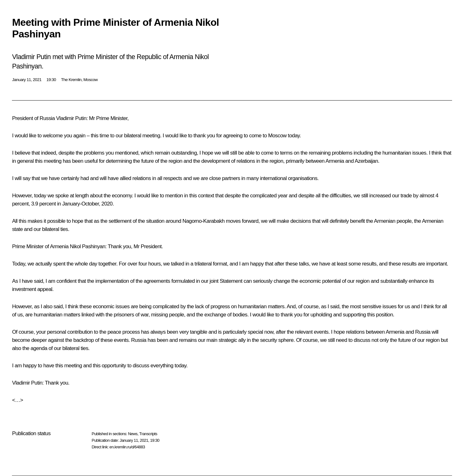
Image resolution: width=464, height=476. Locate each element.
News (133, 434)
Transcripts (148, 434)
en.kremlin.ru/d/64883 (127, 447)
